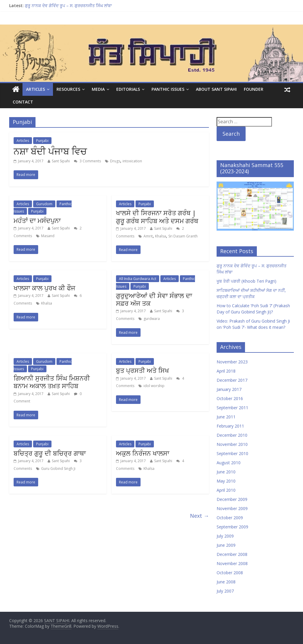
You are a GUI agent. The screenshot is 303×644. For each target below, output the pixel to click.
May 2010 (226, 481)
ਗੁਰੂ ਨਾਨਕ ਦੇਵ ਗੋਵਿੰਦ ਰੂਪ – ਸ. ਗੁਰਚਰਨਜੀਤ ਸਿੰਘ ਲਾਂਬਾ (68, 5)
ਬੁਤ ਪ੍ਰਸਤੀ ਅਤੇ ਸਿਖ (142, 370)
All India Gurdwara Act (138, 279)
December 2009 (232, 499)
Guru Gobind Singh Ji (58, 469)
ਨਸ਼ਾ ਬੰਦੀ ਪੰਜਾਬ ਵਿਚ (50, 151)
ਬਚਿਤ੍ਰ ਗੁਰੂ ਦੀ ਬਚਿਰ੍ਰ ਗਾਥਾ (50, 453)
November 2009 (232, 508)
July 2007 (225, 591)
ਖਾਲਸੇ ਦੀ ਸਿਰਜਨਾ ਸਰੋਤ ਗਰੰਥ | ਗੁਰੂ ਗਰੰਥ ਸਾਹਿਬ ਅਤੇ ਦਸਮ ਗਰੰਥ (157, 216)
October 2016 (230, 398)
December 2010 (232, 435)
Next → (199, 516)
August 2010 (229, 463)
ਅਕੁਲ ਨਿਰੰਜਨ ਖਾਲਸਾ (143, 453)
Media (98, 89)
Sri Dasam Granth (183, 236)
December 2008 (232, 554)
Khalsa (161, 236)
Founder (254, 89)
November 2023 (232, 362)
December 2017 (232, 380)
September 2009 (232, 527)
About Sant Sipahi (216, 89)
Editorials (128, 89)
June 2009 (226, 545)
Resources (68, 89)
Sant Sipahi (61, 161)
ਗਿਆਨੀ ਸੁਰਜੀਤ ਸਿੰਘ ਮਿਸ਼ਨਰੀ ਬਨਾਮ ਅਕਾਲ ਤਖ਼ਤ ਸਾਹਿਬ (52, 382)
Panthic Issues (168, 89)
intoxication (132, 161)
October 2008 (230, 573)
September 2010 (232, 453)
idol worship (154, 386)
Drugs (115, 161)
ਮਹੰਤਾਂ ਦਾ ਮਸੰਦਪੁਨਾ (37, 220)
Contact (23, 102)
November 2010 (232, 444)
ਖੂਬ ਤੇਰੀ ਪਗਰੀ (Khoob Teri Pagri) (246, 281)
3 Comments (87, 161)
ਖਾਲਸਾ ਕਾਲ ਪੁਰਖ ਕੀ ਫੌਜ (44, 288)
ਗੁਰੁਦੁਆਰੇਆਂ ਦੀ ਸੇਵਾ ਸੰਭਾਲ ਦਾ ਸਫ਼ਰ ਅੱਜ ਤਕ (154, 299)
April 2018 (226, 371)
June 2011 (226, 417)
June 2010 (226, 472)
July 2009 (225, 536)
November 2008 (232, 563)
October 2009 (230, 518)
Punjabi (42, 141)
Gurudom (44, 204)
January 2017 (229, 389)
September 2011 (232, 408)
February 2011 (230, 426)
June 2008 (226, 582)
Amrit (148, 236)
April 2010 (226, 490)
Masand (48, 236)
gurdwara (152, 319)
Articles (36, 89)
